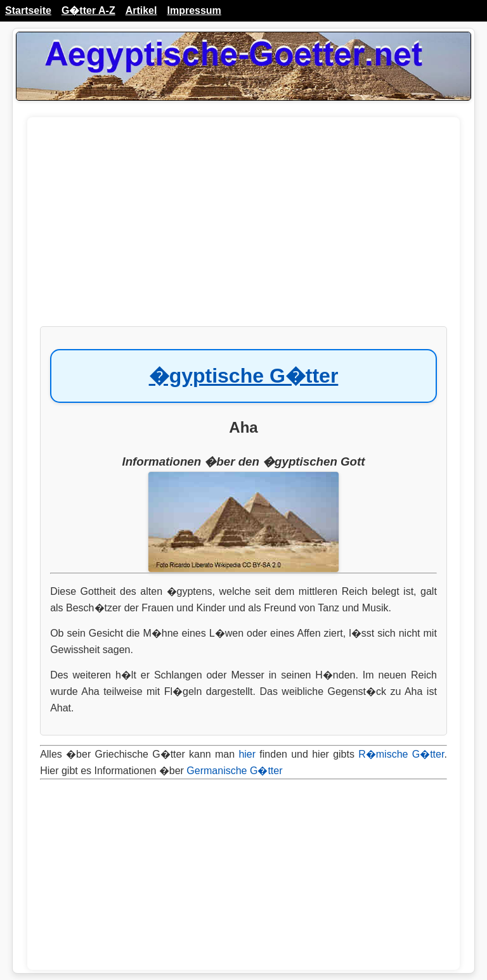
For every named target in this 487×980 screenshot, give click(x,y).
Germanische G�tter (234, 771)
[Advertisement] (243, 228)
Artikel (141, 10)
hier (247, 754)
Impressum (194, 10)
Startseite (28, 10)
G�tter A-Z (88, 10)
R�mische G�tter (401, 754)
